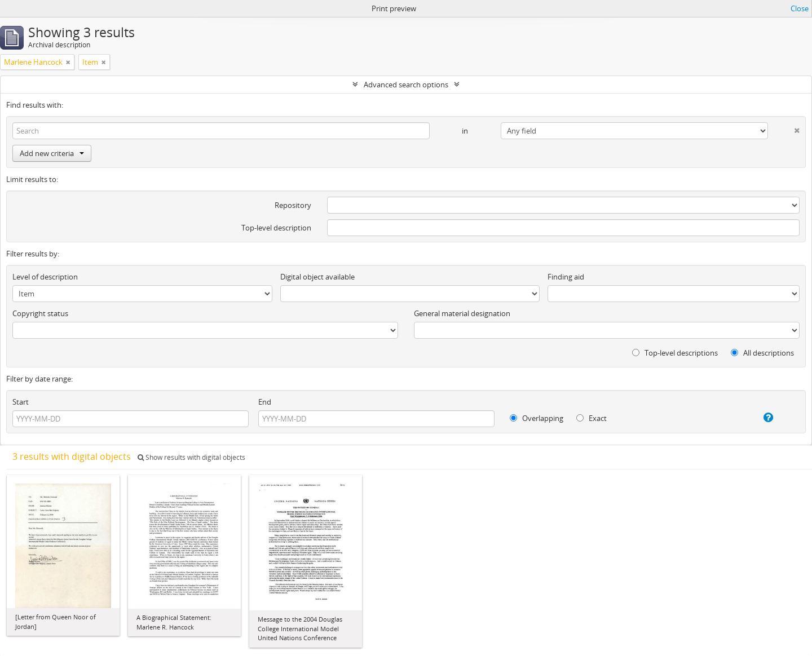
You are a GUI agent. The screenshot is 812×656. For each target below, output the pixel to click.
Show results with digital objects (191, 457)
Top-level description (276, 228)
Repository (293, 205)
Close (800, 8)
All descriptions (762, 353)
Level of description (45, 277)
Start (21, 402)
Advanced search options (406, 85)
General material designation (462, 313)
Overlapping (537, 418)
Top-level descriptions (675, 353)
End (265, 402)
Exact (592, 418)
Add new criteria (52, 153)
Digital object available (317, 277)
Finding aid (566, 277)
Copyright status (40, 313)
